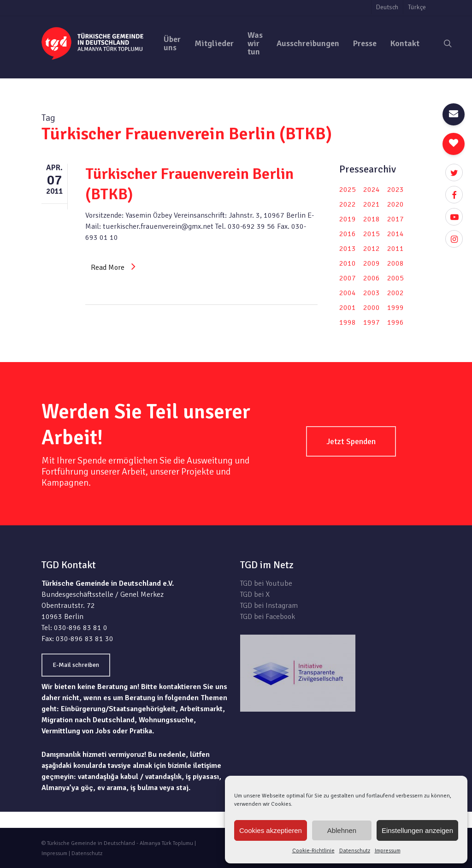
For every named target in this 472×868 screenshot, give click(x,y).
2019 (348, 219)
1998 (348, 322)
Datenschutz (355, 851)
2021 (372, 204)
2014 (395, 234)
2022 (348, 204)
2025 (348, 190)
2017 (395, 219)
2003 (372, 293)
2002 (395, 293)
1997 (372, 322)
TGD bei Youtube (266, 583)
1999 (395, 308)
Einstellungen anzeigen (417, 830)
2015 (372, 234)
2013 (348, 249)
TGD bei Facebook (268, 617)
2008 (395, 263)
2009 (372, 263)
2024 (372, 190)
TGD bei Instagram (269, 606)
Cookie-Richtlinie (313, 851)
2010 (348, 263)
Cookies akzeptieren (271, 830)
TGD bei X (255, 595)
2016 (348, 234)
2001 (348, 308)
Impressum (388, 851)
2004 (348, 293)
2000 (372, 308)
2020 (395, 204)
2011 (395, 249)
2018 (372, 219)
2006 (372, 278)
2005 (395, 278)
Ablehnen (342, 830)
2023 (395, 190)
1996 (395, 322)
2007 (348, 278)
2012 (372, 249)
